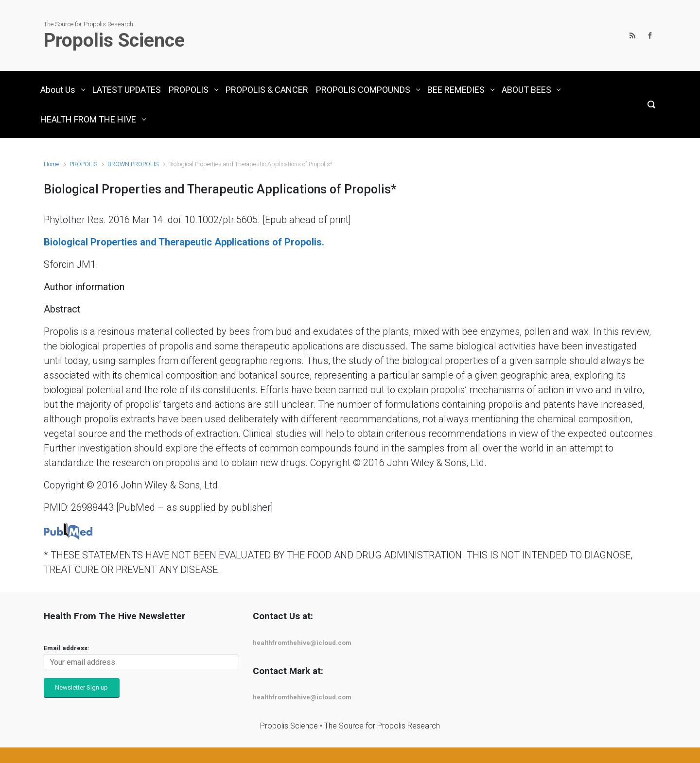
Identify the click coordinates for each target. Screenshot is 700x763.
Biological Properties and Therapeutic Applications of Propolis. (184, 242)
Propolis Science (114, 40)
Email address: (67, 648)
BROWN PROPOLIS (133, 164)
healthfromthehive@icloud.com (302, 643)
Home (52, 164)
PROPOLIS (83, 164)
